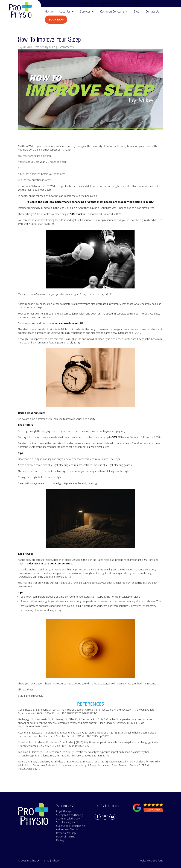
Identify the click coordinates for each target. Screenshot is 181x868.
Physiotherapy (64, 811)
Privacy (56, 860)
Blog (137, 12)
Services (85, 12)
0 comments (66, 47)
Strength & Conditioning (69, 815)
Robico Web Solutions (151, 860)
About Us (65, 12)
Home (49, 12)
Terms (46, 860)
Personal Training (66, 836)
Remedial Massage (66, 833)
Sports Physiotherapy (68, 818)
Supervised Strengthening (70, 826)
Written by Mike (45, 47)
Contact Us (152, 12)
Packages (61, 840)
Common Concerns (112, 12)
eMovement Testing (67, 829)
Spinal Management (67, 822)
